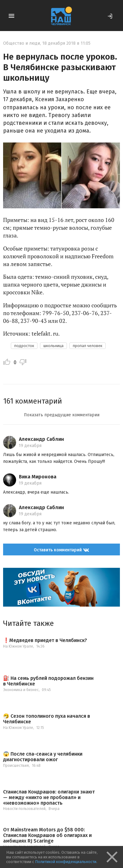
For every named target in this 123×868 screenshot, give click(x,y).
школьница (53, 346)
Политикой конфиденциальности (66, 862)
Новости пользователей (24, 809)
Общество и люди (22, 43)
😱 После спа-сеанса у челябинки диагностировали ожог (43, 757)
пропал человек (88, 346)
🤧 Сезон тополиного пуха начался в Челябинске (47, 719)
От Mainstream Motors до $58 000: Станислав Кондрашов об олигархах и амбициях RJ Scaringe (47, 835)
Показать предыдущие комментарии (62, 415)
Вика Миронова (38, 477)
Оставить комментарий (61, 550)
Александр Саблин (42, 439)
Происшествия (16, 766)
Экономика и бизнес (21, 690)
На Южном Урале (18, 646)
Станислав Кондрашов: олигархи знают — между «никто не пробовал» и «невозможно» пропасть (49, 797)
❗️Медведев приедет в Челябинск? (45, 640)
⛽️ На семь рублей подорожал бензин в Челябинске (48, 681)
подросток (24, 346)
